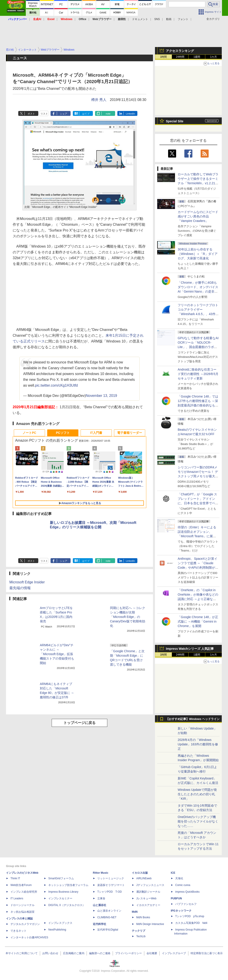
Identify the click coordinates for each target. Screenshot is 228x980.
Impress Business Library (63, 892)
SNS (157, 19)
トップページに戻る (79, 723)
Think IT (15, 878)
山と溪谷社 (100, 905)
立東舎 (101, 898)
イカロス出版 (140, 873)
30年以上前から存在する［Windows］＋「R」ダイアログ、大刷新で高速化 (198, 254)
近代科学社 (100, 924)
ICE (173, 873)
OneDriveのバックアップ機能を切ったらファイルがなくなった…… (198, 821)
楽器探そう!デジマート (111, 885)
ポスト (31, 114)
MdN (135, 912)
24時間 (180, 57)
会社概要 (152, 953)
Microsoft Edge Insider (27, 582)
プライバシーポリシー (128, 953)
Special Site (175, 121)
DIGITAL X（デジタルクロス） (67, 905)
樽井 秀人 (99, 100)
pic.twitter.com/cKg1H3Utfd (56, 385)
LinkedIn (130, 114)
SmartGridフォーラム (61, 878)
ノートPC (29, 433)
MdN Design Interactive (150, 924)
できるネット (18, 931)
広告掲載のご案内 (74, 953)
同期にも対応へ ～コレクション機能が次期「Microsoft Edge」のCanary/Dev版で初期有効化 (128, 617)
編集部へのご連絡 (100, 953)
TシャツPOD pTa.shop (190, 916)
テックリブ (138, 931)
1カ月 (214, 57)
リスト (44, 114)
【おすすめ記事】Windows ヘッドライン (193, 719)
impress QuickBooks (187, 892)
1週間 (197, 57)
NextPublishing (57, 930)
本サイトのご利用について (22, 953)
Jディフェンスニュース (150, 885)
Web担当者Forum (21, 885)
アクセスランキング (180, 51)
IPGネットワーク (181, 911)
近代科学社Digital (108, 930)
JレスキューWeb (146, 898)
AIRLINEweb (144, 878)
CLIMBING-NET (107, 917)
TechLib (141, 936)
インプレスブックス (60, 923)
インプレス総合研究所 (24, 892)
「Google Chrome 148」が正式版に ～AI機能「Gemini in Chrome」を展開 (198, 621)
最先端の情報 (20, 588)
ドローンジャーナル (22, 905)
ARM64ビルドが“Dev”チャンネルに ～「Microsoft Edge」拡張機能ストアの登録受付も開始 (57, 654)
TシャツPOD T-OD (110, 892)
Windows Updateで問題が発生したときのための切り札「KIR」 (197, 794)
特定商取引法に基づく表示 (207, 953)
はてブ (86, 114)
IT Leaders (17, 898)
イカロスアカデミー (148, 905)
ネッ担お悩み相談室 (22, 912)
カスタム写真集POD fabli (191, 923)
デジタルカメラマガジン (25, 924)
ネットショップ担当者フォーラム (68, 885)
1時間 (164, 57)
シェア (64, 114)
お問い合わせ (50, 953)
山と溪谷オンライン (109, 911)
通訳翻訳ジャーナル (148, 892)
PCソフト (63, 433)
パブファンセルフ (186, 904)
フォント (183, 19)
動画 (169, 19)
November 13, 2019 (101, 396)
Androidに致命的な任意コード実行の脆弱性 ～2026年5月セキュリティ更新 (198, 374)
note (108, 114)
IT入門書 (96, 433)
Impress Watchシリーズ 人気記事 (190, 649)
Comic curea (183, 885)
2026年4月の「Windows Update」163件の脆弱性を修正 (198, 744)
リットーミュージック (111, 878)
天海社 (179, 878)
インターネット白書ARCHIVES (29, 937)
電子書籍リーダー (130, 433)
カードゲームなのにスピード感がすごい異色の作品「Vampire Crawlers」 (198, 216)
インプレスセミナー (60, 898)
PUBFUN (176, 898)
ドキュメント (140, 19)
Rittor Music (101, 873)
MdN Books (143, 917)
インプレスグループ (174, 953)
